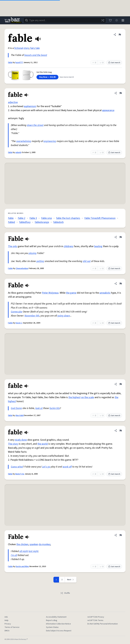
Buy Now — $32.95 (47, 77)
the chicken (22, 544)
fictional (19, 48)
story (26, 48)
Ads (6, 617)
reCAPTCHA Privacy (96, 617)
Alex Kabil (20, 415)
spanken (34, 544)
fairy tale (35, 48)
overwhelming (24, 141)
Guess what (17, 467)
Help (6, 620)
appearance (108, 110)
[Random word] (103, 20)
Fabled (11, 222)
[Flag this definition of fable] (120, 35)
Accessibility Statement (56, 617)
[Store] (110, 20)
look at (39, 408)
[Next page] (71, 580)
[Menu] (123, 20)
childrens (68, 246)
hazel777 (19, 62)
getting (40, 261)
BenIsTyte (20, 474)
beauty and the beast (36, 55)
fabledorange (42, 222)
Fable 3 (33, 218)
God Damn (16, 408)
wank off (67, 467)
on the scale (88, 397)
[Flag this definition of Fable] (121, 237)
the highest (74, 397)
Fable (11, 218)
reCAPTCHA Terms (95, 620)
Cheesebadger (22, 268)
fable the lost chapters (68, 218)
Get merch (114, 63)
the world (43, 444)
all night (24, 551)
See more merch (67, 77)
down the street (35, 125)
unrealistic (105, 293)
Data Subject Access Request (59, 631)
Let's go (46, 467)
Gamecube (17, 312)
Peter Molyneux (50, 293)
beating (98, 246)
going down (64, 316)
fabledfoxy (25, 222)
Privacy (8, 624)
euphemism (30, 106)
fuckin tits (55, 408)
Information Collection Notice (58, 624)
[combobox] (65, 20)
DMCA (7, 631)
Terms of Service (12, 627)
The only (13, 246)
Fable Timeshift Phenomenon (100, 218)
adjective (13, 102)
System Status (52, 627)
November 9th (32, 316)
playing (33, 253)
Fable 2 (22, 218)
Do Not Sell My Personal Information (103, 624)
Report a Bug (52, 620)
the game (71, 293)
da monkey (45, 544)
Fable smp (47, 218)
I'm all (14, 555)
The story (13, 444)
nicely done (21, 440)
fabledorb (58, 222)
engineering (50, 141)
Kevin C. (19, 323)
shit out (87, 261)
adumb (18, 152)
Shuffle (65, 593)
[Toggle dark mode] (117, 20)
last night (33, 551)
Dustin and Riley (22, 566)
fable (10, 62)
